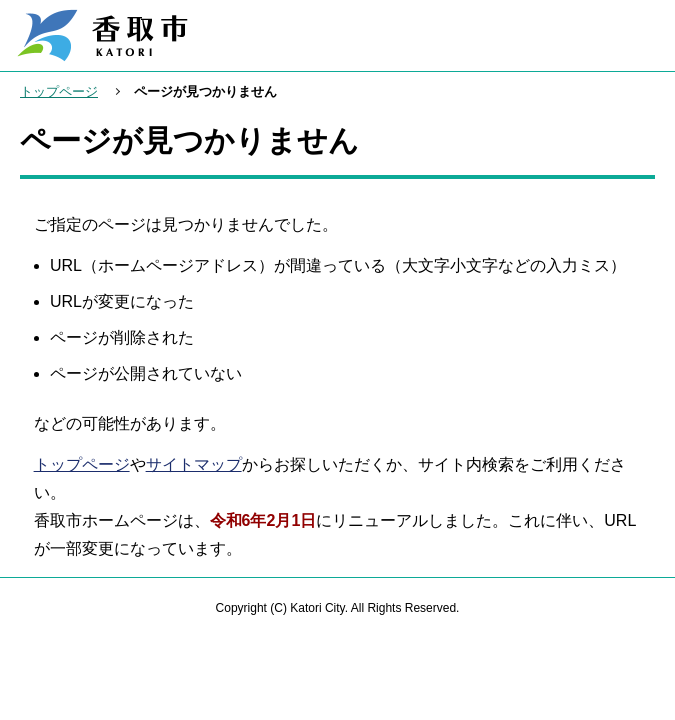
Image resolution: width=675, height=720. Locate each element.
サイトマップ (194, 464)
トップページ (59, 91)
